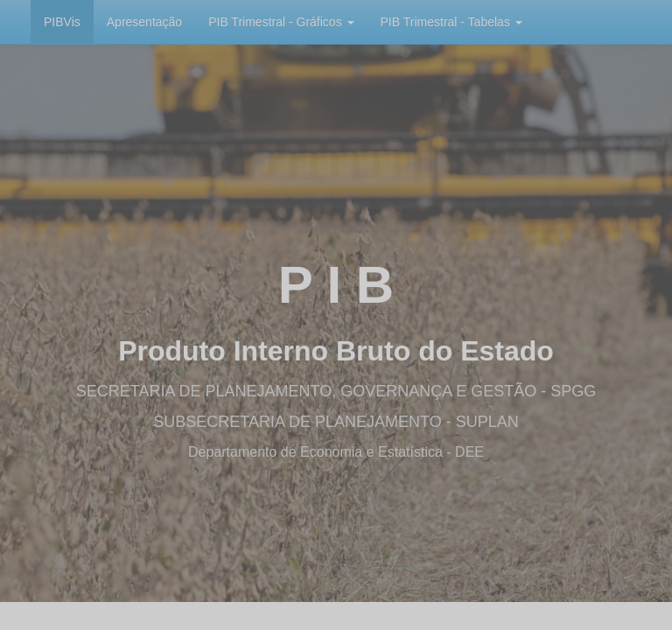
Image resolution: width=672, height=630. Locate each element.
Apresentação (144, 22)
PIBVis (62, 22)
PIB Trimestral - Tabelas (451, 22)
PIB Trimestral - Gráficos (281, 22)
